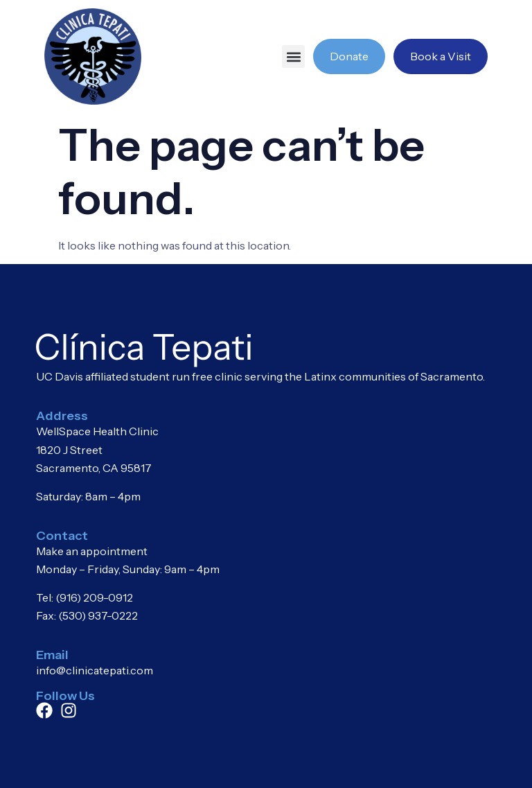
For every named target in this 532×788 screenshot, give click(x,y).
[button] (293, 56)
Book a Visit (441, 56)
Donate (349, 56)
